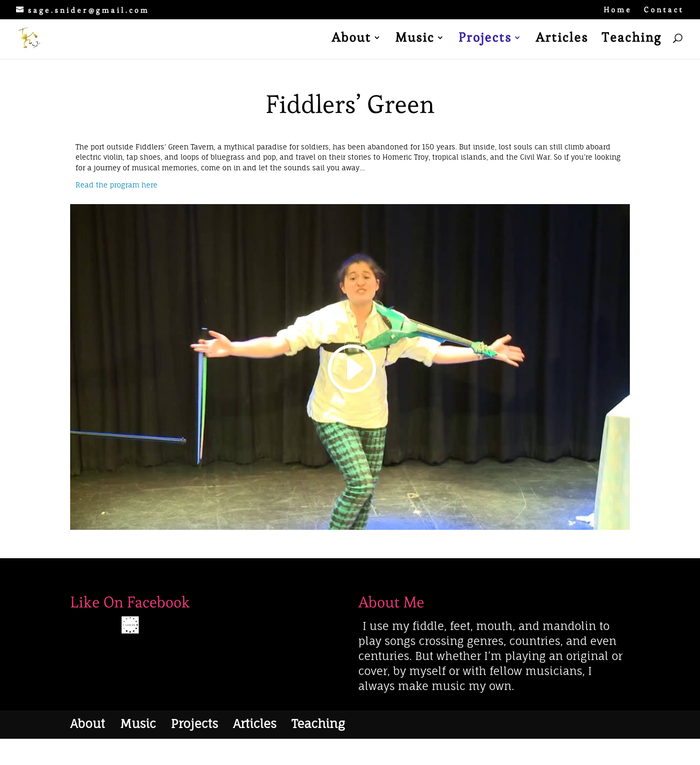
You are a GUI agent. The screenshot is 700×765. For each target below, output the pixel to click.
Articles (562, 40)
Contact (664, 10)
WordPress (200, 752)
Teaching (631, 40)
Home (618, 10)
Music (415, 40)
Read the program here (116, 185)
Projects (485, 40)
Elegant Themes (127, 752)
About (351, 40)
